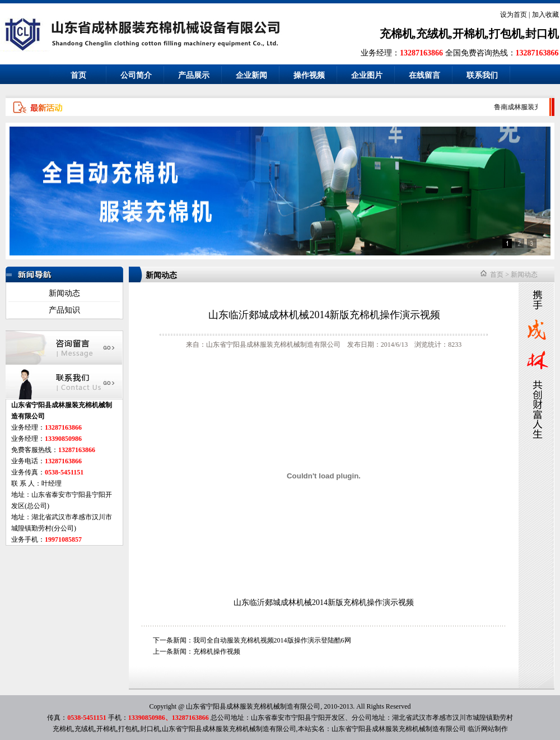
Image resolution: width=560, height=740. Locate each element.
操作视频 (309, 75)
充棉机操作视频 (217, 651)
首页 (78, 75)
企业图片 (367, 75)
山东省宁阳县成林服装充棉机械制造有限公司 (399, 729)
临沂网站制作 (488, 729)
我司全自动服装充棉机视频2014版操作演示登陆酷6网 (272, 640)
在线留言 (424, 75)
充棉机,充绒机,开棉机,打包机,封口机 (469, 34)
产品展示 (194, 75)
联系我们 (482, 75)
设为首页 (514, 15)
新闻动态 (64, 293)
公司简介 (136, 75)
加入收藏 (545, 15)
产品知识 (64, 310)
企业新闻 (251, 75)
